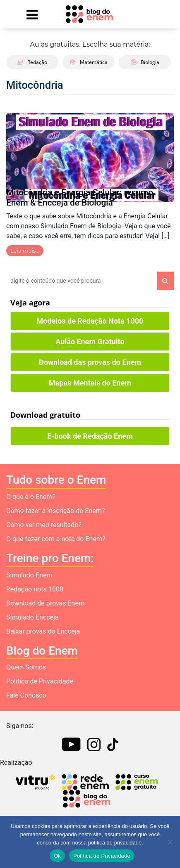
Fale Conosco (26, 695)
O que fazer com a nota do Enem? (56, 539)
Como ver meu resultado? (44, 525)
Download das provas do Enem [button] (90, 362)
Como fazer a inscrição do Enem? (55, 511)
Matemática (89, 62)
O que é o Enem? (31, 497)
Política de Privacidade (40, 681)
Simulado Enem (29, 575)
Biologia (145, 62)
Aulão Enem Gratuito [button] (90, 342)
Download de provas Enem (45, 603)
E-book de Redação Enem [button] (90, 436)
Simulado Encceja (32, 617)
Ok (57, 856)
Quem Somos (26, 667)
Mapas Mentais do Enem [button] (90, 383)
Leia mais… (25, 251)
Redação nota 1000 (35, 589)
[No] (170, 842)
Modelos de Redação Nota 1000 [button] (90, 321)
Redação (32, 62)
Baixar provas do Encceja (43, 631)
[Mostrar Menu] (32, 14)
